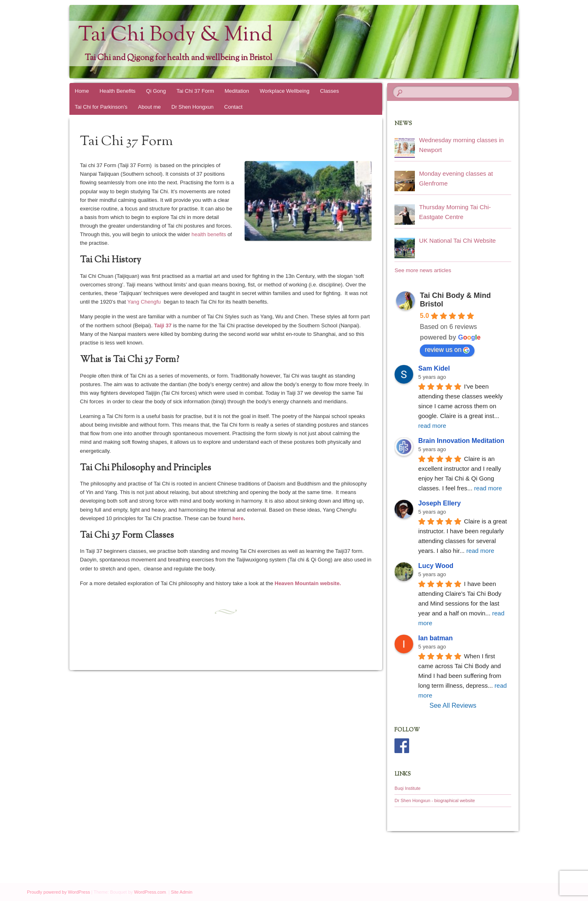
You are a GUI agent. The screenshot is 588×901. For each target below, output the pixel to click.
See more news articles (423, 270)
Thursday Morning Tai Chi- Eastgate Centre (455, 212)
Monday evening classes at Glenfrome (456, 178)
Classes (330, 91)
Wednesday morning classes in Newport (461, 145)
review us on (447, 350)
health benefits (209, 234)
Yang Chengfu (144, 302)
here (238, 518)
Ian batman (435, 638)
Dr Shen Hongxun (193, 107)
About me (149, 107)
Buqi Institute (408, 788)
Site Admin (182, 892)
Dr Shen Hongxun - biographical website (435, 800)
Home (82, 91)
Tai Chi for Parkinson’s (101, 107)
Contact (233, 107)
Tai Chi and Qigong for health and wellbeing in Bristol (178, 58)
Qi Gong (156, 91)
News (403, 124)
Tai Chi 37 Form (195, 91)
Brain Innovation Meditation (461, 441)
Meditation (237, 91)
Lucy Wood (436, 566)
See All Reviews (453, 705)
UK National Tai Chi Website (457, 240)
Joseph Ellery (439, 503)
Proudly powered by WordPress (58, 892)
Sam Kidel (434, 368)
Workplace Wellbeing (285, 91)
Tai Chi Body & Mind (176, 36)
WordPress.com (150, 892)
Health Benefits (118, 91)
